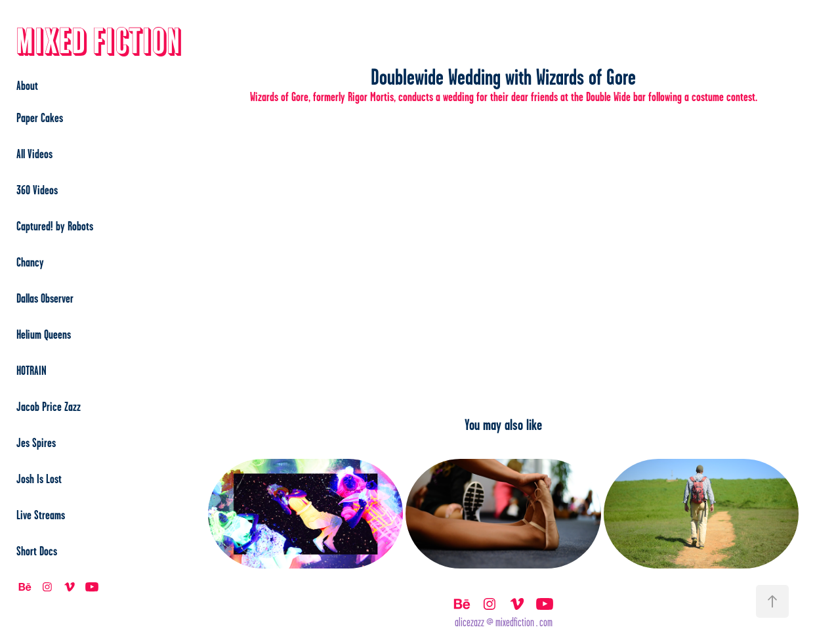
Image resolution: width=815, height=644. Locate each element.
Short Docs (37, 551)
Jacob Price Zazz (49, 406)
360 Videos (37, 190)
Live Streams (41, 515)
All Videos (34, 154)
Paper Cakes (40, 118)
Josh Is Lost (39, 479)
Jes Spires (36, 442)
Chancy (30, 262)
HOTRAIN (31, 370)
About (27, 85)
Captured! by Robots (55, 226)
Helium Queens (44, 334)
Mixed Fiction (99, 42)
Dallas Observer (45, 298)
